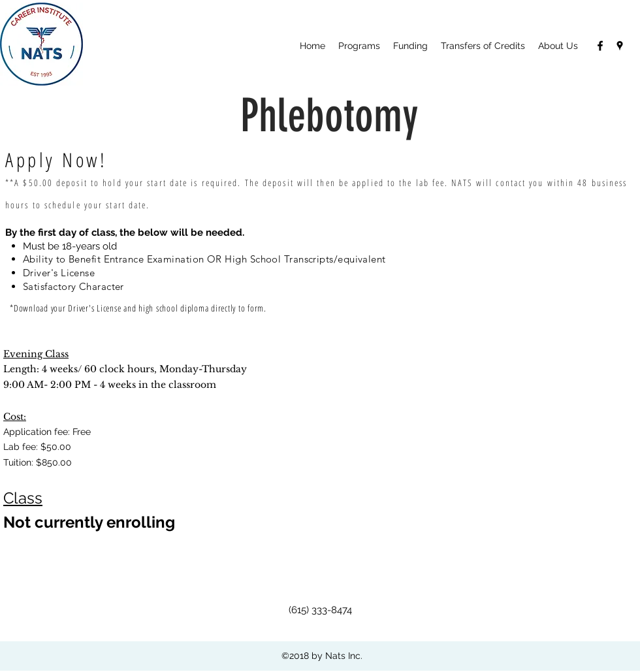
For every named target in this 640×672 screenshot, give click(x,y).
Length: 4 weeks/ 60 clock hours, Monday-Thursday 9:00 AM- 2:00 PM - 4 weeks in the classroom (125, 369)
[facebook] (600, 46)
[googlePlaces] (620, 46)
